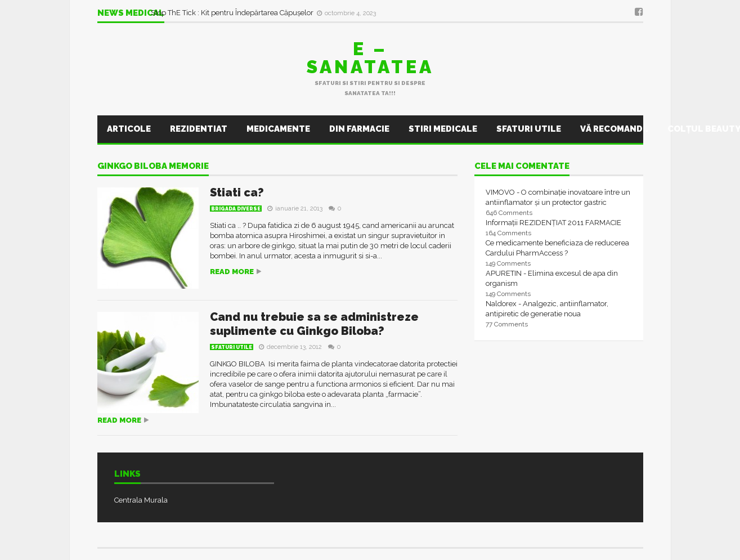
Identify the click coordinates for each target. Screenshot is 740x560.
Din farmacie (359, 129)
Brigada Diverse (236, 209)
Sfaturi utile (529, 129)
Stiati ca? (237, 192)
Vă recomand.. (614, 129)
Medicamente (278, 129)
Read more (232, 272)
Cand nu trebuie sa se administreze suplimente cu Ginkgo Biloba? (314, 324)
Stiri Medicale (443, 129)
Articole (129, 129)
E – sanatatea (370, 58)
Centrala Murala (141, 500)
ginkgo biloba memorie (153, 167)
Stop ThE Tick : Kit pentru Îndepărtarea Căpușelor (233, 13)
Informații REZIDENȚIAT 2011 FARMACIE (553, 223)
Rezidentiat (199, 129)
